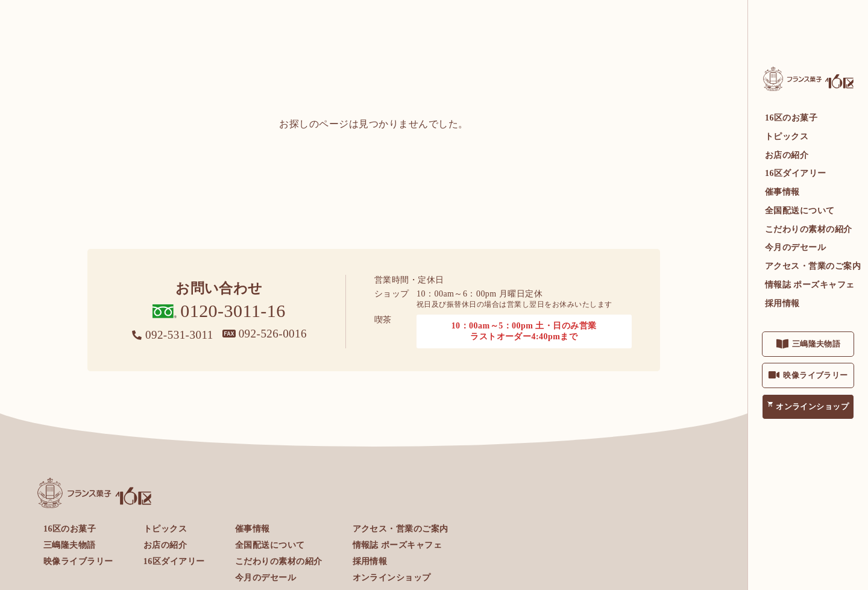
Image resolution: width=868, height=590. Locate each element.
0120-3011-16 (233, 311)
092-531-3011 (179, 335)
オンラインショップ (812, 406)
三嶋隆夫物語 (816, 344)
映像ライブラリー (816, 375)
